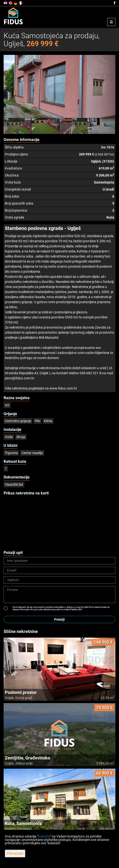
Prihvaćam (15, 853)
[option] (18, 126)
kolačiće (44, 836)
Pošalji (59, 619)
